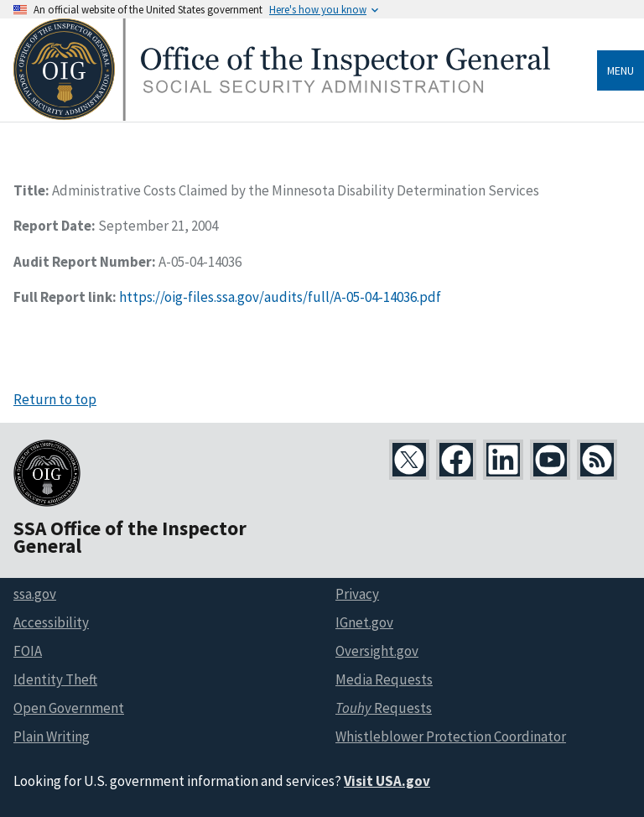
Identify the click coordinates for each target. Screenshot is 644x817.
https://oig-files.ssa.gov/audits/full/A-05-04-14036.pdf (280, 297)
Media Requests (384, 679)
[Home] (282, 116)
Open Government (69, 708)
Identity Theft (55, 679)
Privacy (357, 594)
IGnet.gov (364, 622)
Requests (384, 708)
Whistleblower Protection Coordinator (451, 736)
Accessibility (51, 622)
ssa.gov (35, 594)
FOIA (28, 651)
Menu (621, 70)
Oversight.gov (377, 651)
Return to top (55, 399)
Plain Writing (52, 736)
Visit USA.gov (387, 781)
